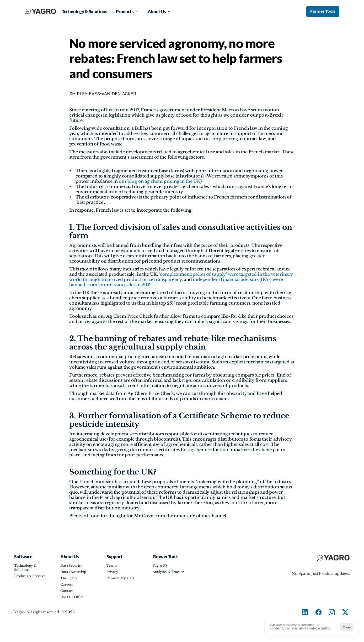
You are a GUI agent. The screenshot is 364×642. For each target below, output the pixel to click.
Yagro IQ (160, 565)
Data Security (71, 565)
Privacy (112, 572)
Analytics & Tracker (168, 572)
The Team (69, 578)
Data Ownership (73, 572)
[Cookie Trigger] (182, 627)
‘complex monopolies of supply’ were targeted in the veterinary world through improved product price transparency (182, 277)
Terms (112, 565)
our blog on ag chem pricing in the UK (160, 181)
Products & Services (30, 576)
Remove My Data (120, 578)
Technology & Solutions (26, 568)
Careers (66, 584)
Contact (67, 591)
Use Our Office (72, 597)
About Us (69, 557)
